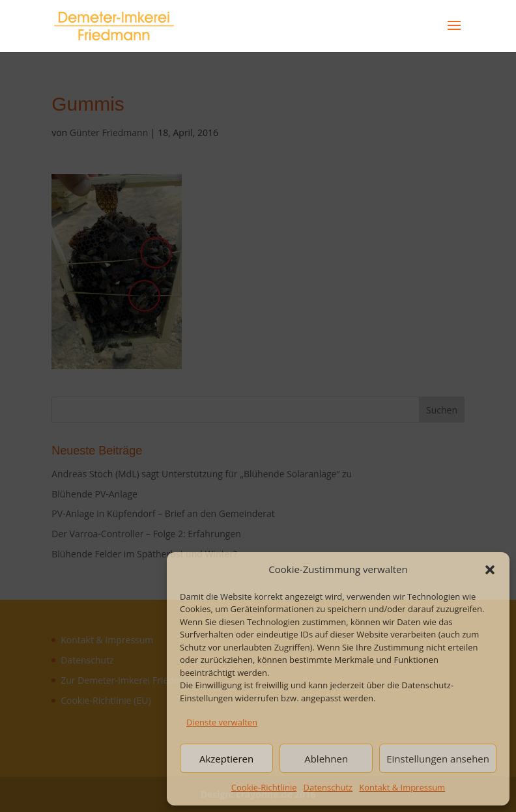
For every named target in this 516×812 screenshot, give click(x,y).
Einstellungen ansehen (438, 759)
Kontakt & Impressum (402, 787)
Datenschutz (328, 787)
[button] (490, 570)
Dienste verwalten (222, 722)
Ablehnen (326, 759)
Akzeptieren (226, 759)
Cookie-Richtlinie (264, 787)
